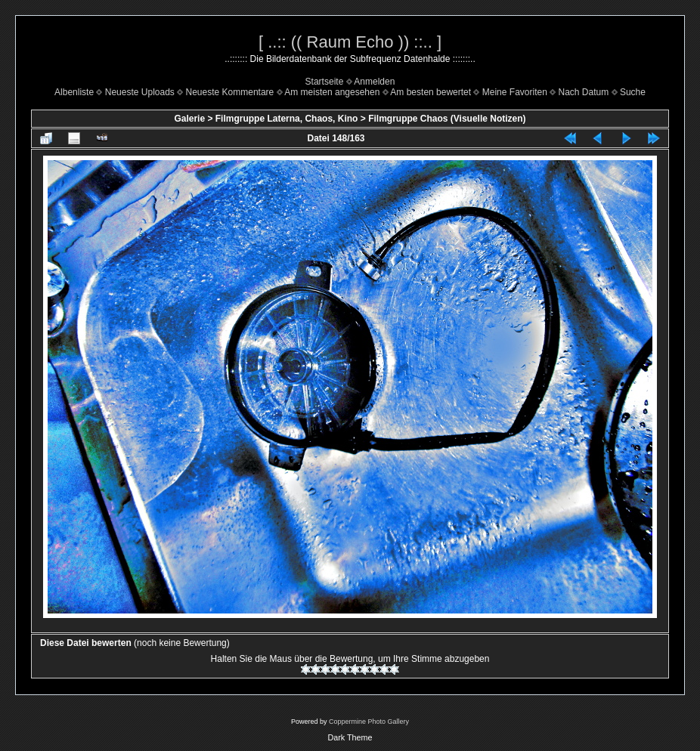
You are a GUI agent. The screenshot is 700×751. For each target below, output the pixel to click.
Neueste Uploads (140, 92)
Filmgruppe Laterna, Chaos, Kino (287, 119)
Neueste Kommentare (230, 92)
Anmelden (374, 82)
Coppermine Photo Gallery (369, 722)
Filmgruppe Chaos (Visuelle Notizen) (447, 119)
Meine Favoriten (515, 92)
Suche (633, 92)
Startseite (325, 82)
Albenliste (74, 92)
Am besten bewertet (431, 92)
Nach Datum (584, 92)
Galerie (189, 119)
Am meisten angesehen (332, 92)
